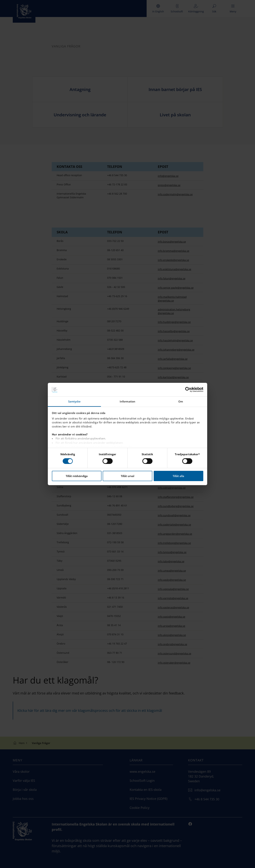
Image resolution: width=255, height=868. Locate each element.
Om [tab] (181, 401)
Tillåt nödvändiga (77, 476)
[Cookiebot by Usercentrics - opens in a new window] (188, 390)
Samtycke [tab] (74, 401)
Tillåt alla (178, 476)
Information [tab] (127, 401)
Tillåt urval (127, 476)
